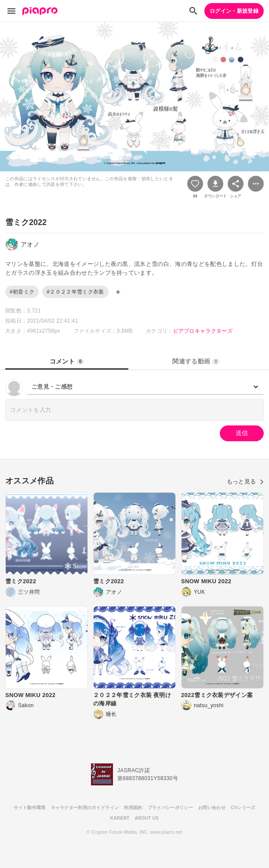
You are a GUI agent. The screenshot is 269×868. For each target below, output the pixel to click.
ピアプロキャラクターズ (203, 331)
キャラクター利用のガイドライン (85, 808)
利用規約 (133, 808)
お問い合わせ (212, 808)
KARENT (120, 818)
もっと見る (245, 481)
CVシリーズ (243, 808)
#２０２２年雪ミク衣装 (75, 292)
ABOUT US (147, 818)
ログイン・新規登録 (234, 11)
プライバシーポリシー (170, 808)
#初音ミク (22, 292)
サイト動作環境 (29, 808)
